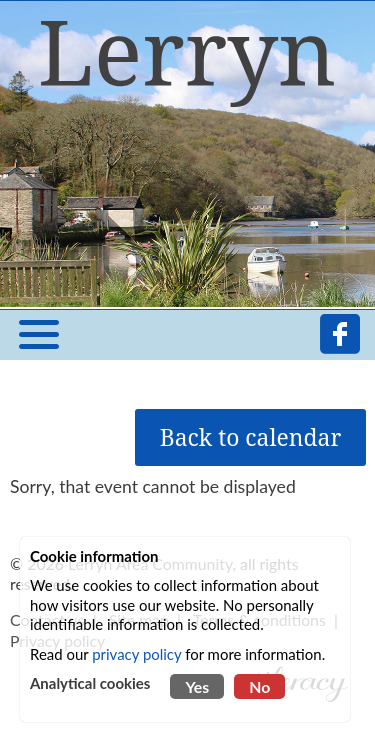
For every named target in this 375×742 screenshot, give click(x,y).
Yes (197, 686)
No (259, 686)
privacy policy (136, 654)
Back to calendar (251, 437)
